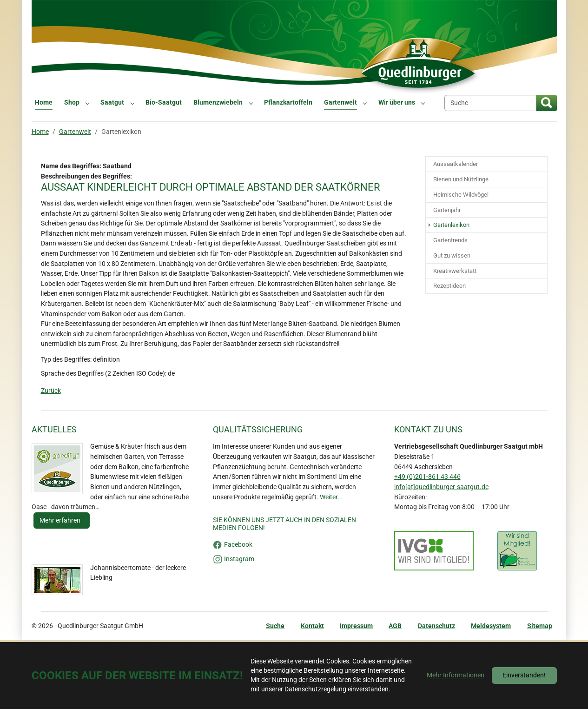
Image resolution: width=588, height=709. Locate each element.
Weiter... (331, 497)
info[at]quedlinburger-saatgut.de (441, 487)
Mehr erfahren (61, 520)
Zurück (51, 391)
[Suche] (490, 103)
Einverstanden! (524, 675)
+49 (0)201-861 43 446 (427, 477)
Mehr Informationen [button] (456, 675)
